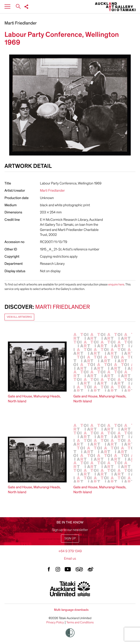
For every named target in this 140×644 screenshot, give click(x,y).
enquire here (116, 284)
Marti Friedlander (21, 23)
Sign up (70, 538)
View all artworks (19, 317)
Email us (70, 559)
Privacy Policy (55, 622)
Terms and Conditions (80, 622)
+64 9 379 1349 (70, 551)
